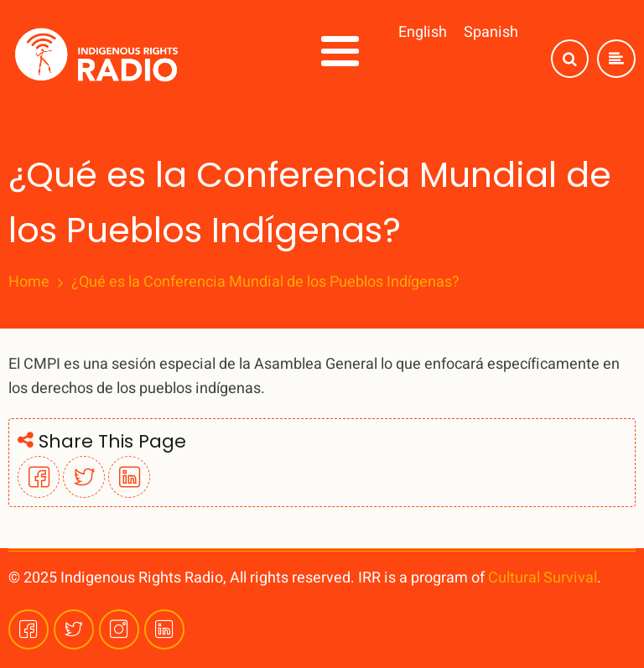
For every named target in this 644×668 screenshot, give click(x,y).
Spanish (491, 32)
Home (29, 282)
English (423, 32)
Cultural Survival (543, 578)
